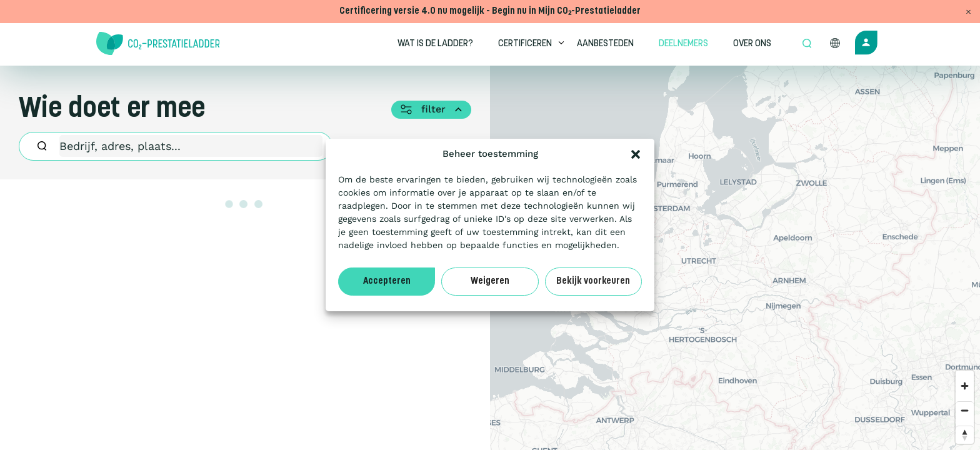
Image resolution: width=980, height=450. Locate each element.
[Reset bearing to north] (965, 435)
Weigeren (490, 282)
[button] (636, 154)
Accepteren (387, 282)
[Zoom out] (965, 410)
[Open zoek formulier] (807, 44)
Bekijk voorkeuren (593, 282)
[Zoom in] (965, 386)
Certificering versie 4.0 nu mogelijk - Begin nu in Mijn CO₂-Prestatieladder (490, 12)
